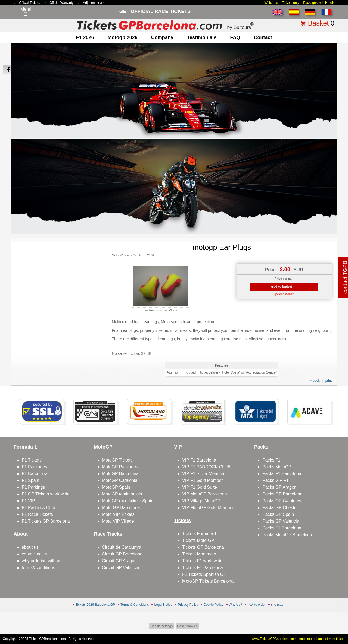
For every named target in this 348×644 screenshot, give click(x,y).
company (162, 37)
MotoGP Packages (120, 467)
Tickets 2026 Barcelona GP (95, 605)
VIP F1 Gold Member (203, 480)
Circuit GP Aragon (119, 561)
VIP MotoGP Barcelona (205, 494)
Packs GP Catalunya (282, 501)
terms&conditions (38, 568)
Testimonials (202, 37)
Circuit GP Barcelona (122, 554)
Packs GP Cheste (279, 508)
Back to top (334, 619)
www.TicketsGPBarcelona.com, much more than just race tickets (299, 639)
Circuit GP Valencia (121, 568)
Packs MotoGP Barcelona (287, 535)
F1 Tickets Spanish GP (204, 574)
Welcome (271, 3)
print (329, 381)
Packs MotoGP (277, 467)
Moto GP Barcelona (121, 508)
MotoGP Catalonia (120, 480)
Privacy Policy (188, 605)
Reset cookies (187, 626)
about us (30, 547)
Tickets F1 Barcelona (203, 568)
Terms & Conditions (135, 605)
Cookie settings (161, 626)
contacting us (35, 554)
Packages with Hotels (319, 3)
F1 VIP (28, 501)
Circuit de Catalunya (122, 547)
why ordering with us (42, 561)
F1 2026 (85, 37)
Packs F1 (271, 460)
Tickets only (290, 3)
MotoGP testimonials (122, 494)
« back (315, 381)
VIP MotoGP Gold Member (208, 508)
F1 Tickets (32, 460)
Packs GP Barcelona (282, 494)
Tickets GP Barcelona (203, 547)
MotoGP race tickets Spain (128, 501)
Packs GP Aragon (279, 487)
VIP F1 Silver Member (203, 474)
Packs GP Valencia (281, 521)
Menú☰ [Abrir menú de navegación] (26, 12)
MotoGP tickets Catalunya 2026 (133, 255)
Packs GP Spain (278, 514)
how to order (257, 605)
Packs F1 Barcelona (282, 474)
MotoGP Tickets (117, 460)
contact (263, 37)
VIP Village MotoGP (201, 501)
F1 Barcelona (35, 474)
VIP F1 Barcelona (199, 460)
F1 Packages (34, 467)
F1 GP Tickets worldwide (46, 494)
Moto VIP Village (118, 521)
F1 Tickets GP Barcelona (46, 521)
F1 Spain (30, 480)
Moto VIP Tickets (118, 514)
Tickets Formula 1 (199, 534)
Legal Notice (163, 605)
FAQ (235, 37)
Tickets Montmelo (199, 554)
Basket (318, 23)
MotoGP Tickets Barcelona (208, 581)
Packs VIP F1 (276, 480)
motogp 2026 (123, 37)
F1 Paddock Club (38, 508)
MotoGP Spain (116, 487)
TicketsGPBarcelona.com (47, 639)
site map (277, 605)
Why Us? (236, 605)
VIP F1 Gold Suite (200, 487)
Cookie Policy (214, 605)
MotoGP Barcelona (120, 474)
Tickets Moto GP (198, 540)
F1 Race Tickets (37, 514)
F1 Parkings (33, 487)
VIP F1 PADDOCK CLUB (206, 467)
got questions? (284, 294)
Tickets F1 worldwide (202, 561)
